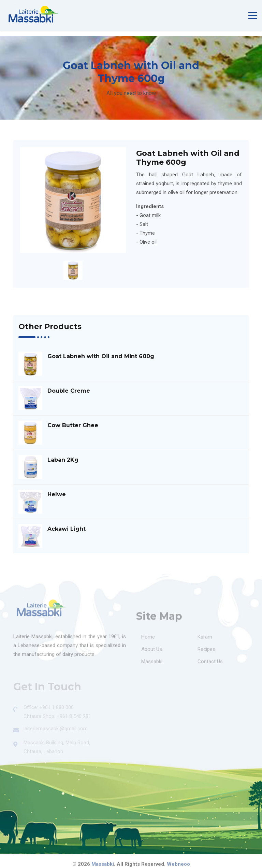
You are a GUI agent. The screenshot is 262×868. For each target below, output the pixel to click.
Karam (205, 639)
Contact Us (210, 663)
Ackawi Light (67, 529)
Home (148, 639)
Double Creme (69, 391)
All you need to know (131, 93)
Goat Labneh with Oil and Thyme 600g (188, 158)
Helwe (57, 494)
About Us (152, 651)
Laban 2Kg (63, 460)
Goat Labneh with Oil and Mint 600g (101, 356)
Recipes (206, 651)
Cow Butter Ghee (73, 425)
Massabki (152, 663)
